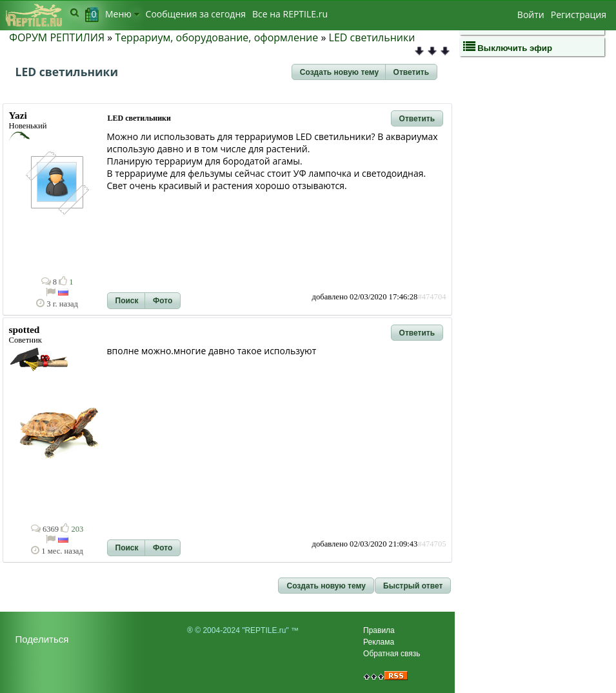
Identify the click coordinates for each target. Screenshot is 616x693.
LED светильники (372, 37)
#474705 (432, 544)
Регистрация (579, 15)
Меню (122, 14)
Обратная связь (392, 654)
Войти (531, 15)
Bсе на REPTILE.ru (290, 14)
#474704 (432, 297)
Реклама (379, 642)
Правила (379, 630)
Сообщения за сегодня (196, 14)
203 (72, 529)
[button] (339, 72)
